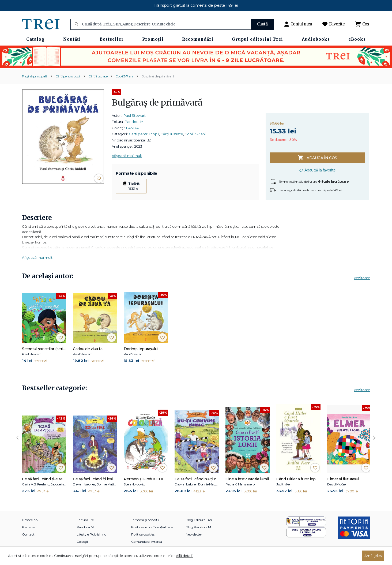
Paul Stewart (135, 115)
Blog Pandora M (198, 527)
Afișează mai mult (127, 156)
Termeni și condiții (145, 520)
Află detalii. (184, 556)
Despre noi (30, 520)
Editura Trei (86, 520)
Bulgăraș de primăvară (158, 76)
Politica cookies (143, 534)
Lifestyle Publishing (92, 534)
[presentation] (18, 438)
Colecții (82, 542)
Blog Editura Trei (199, 520)
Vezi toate (362, 278)
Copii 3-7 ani (124, 76)
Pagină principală (35, 76)
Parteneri (29, 527)
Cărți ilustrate (98, 76)
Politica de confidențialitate (152, 527)
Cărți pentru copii (68, 76)
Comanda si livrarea (147, 542)
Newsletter (194, 534)
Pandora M (134, 122)
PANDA (132, 128)
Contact (28, 534)
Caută (262, 24)
